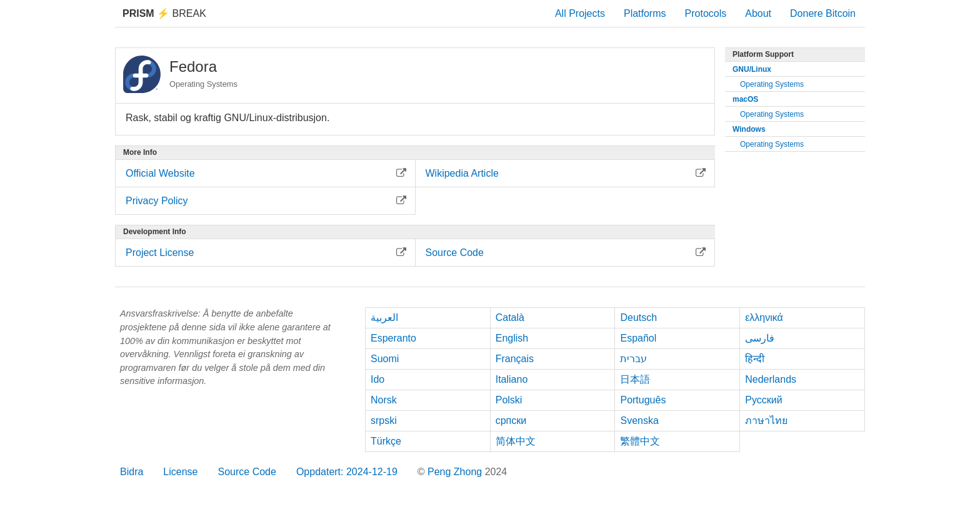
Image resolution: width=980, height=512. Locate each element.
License (180, 472)
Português (643, 400)
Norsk (384, 400)
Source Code (247, 472)
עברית (633, 359)
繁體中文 (640, 441)
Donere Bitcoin (823, 13)
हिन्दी (755, 359)
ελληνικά (764, 318)
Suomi (385, 359)
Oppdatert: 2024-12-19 (347, 472)
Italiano (512, 379)
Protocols (706, 13)
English (512, 338)
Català (510, 318)
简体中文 (516, 441)
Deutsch (638, 318)
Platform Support (763, 54)
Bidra (132, 472)
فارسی (760, 338)
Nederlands (771, 379)
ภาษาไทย (766, 421)
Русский (763, 400)
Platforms (645, 13)
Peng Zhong (456, 472)
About (758, 13)
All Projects (580, 13)
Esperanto (393, 338)
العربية (384, 318)
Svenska (639, 421)
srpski (384, 421)
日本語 (635, 379)
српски (511, 421)
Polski (509, 400)
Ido (377, 379)
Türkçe (386, 441)
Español (638, 338)
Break (164, 13)
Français (515, 359)
